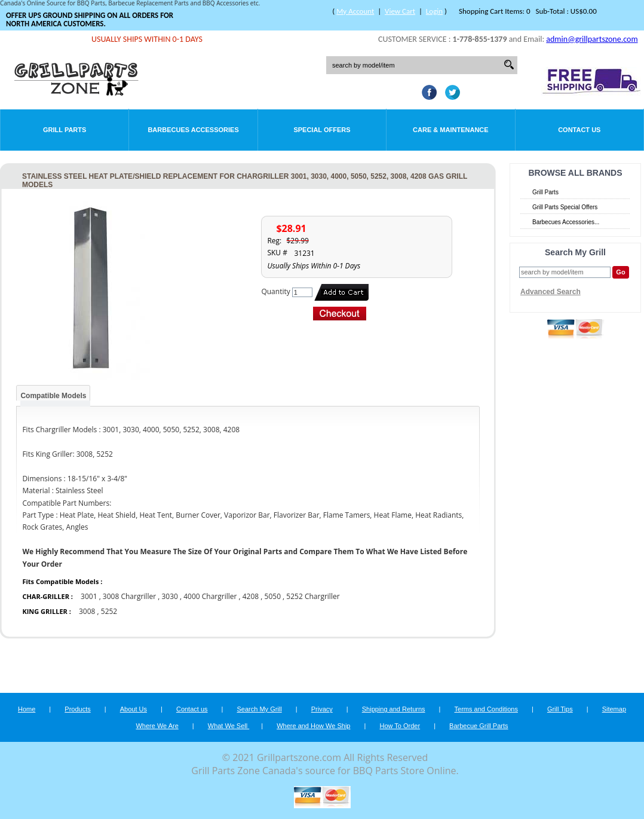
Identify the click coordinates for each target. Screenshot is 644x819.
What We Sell (229, 726)
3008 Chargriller (129, 596)
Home (27, 709)
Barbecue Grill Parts (479, 726)
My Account (355, 11)
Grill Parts (65, 130)
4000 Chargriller (210, 596)
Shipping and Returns (394, 709)
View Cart (400, 11)
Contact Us (579, 130)
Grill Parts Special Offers (565, 207)
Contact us (192, 709)
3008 (87, 611)
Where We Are (157, 726)
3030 (169, 596)
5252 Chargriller (313, 596)
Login (434, 11)
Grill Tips (560, 709)
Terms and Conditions (486, 709)
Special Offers (322, 130)
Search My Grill (260, 709)
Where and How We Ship (313, 726)
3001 (89, 596)
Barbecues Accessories (193, 130)
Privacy (322, 709)
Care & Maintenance (451, 130)
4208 (251, 596)
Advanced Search (551, 292)
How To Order (400, 726)
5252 (109, 611)
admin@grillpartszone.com (592, 39)
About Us (134, 709)
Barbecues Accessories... (566, 222)
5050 (273, 596)
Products (77, 709)
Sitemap (614, 709)
